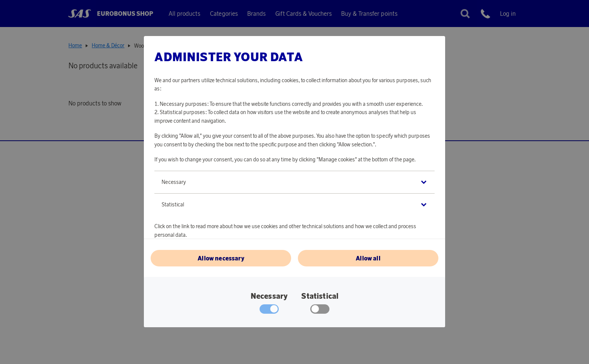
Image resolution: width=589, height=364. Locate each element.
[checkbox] (320, 311)
